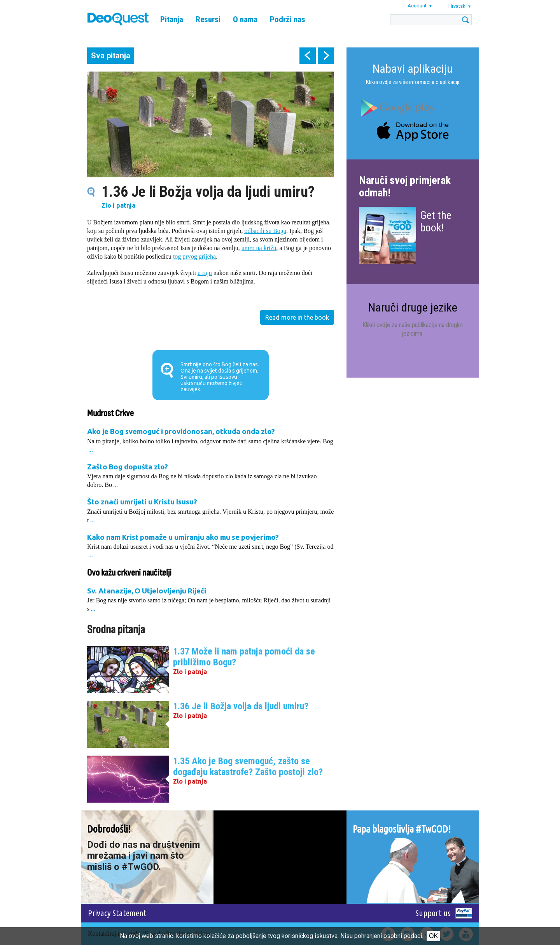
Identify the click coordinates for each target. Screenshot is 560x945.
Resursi (208, 19)
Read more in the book (297, 317)
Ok (433, 936)
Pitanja (172, 19)
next (326, 56)
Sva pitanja (111, 56)
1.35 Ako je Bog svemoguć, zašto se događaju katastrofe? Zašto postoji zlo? (248, 766)
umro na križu (259, 248)
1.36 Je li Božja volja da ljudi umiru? (241, 706)
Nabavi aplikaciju (413, 69)
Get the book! (436, 221)
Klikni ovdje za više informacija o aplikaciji (413, 82)
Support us (433, 913)
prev (308, 56)
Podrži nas (288, 19)
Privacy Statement (117, 913)
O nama (245, 19)
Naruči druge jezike (413, 307)
